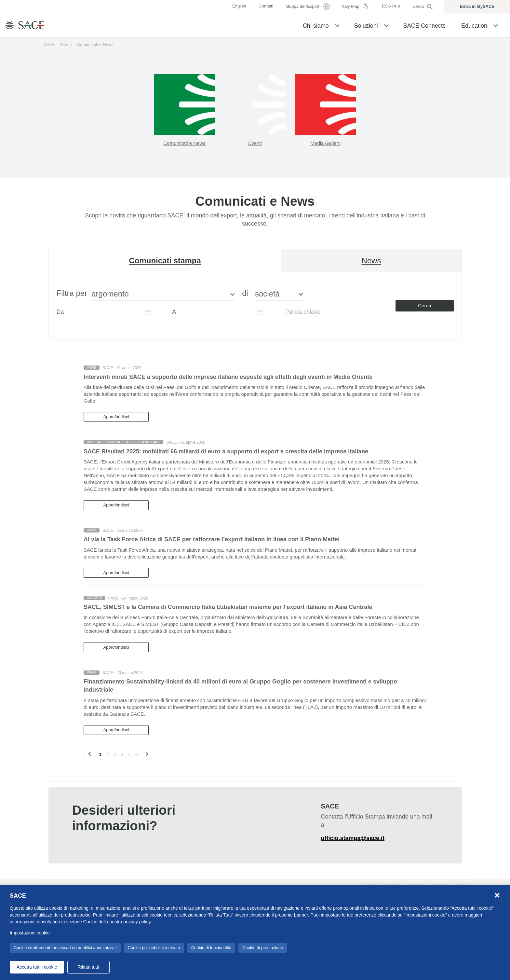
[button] (337, 25)
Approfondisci (116, 417)
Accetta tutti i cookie (37, 967)
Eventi (255, 143)
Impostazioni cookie (30, 933)
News (371, 261)
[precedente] (90, 754)
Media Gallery (326, 143)
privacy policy (137, 922)
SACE (49, 44)
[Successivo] (147, 754)
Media (66, 44)
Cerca (424, 305)
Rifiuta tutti (88, 967)
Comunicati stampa (165, 261)
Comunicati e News (185, 143)
